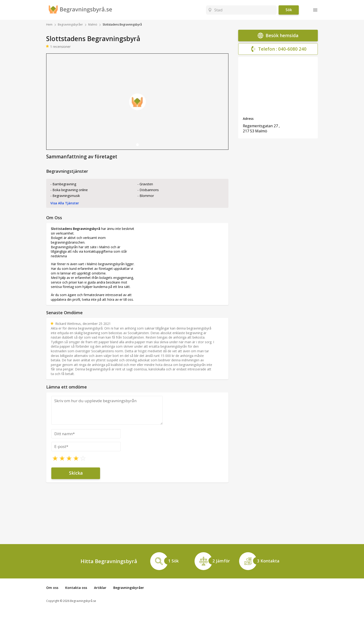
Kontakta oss (76, 588)
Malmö (93, 25)
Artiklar (100, 588)
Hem (49, 25)
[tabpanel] (137, 102)
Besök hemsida (278, 36)
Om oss (52, 588)
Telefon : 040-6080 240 (278, 49)
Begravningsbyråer (70, 25)
